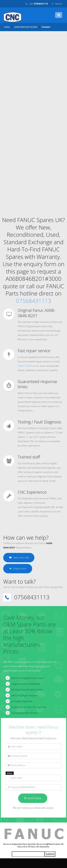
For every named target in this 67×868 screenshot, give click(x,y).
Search (59, 4)
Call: (38, 4)
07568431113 (34, 301)
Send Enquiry (33, 798)
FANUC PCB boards (28, 366)
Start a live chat (19, 558)
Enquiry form (18, 569)
